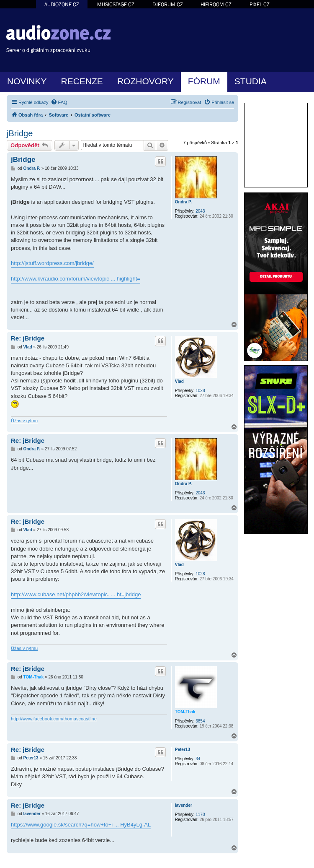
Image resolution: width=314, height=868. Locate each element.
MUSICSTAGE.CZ (116, 4)
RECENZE (82, 81)
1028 (200, 391)
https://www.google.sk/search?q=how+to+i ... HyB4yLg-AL (81, 825)
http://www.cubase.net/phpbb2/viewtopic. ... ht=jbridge (76, 594)
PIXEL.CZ (260, 4)
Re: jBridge (28, 338)
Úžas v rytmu (24, 421)
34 (198, 759)
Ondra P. (183, 202)
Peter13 (183, 750)
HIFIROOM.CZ (216, 4)
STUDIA (251, 81)
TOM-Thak (185, 712)
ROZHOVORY (145, 81)
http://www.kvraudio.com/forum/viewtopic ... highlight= (76, 279)
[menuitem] (59, 102)
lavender (184, 805)
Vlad (179, 381)
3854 (200, 721)
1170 (200, 815)
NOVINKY (27, 81)
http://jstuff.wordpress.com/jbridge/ (52, 263)
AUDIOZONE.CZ (62, 4)
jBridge (20, 133)
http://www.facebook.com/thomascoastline (54, 719)
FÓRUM (204, 81)
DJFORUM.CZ (168, 4)
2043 (200, 211)
